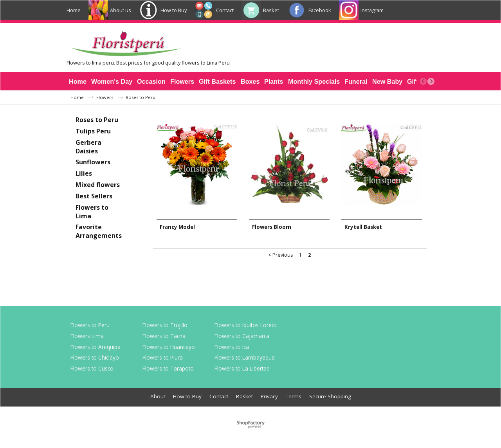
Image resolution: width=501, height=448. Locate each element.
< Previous (280, 255)
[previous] (423, 81)
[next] (431, 81)
